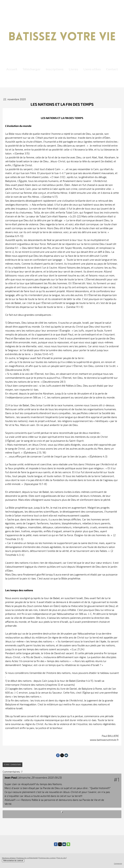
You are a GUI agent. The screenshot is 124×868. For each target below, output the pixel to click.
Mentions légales (9, 858)
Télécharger (31, 69)
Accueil (12, 69)
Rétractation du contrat (13, 861)
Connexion (118, 863)
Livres (73, 69)
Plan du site (61, 858)
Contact (112, 69)
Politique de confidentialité (27, 858)
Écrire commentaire (12, 765)
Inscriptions (55, 69)
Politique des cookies (47, 858)
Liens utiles (92, 69)
